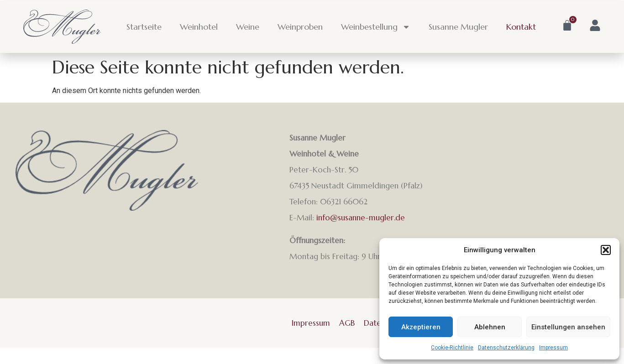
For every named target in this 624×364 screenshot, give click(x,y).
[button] (606, 250)
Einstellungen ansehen (568, 327)
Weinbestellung (376, 27)
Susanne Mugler (458, 27)
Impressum (553, 348)
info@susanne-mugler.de (361, 218)
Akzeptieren (421, 327)
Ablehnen (490, 327)
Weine (248, 27)
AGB (347, 323)
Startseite (144, 27)
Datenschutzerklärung (506, 348)
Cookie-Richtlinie (452, 348)
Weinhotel (199, 27)
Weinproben (300, 27)
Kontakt (521, 27)
